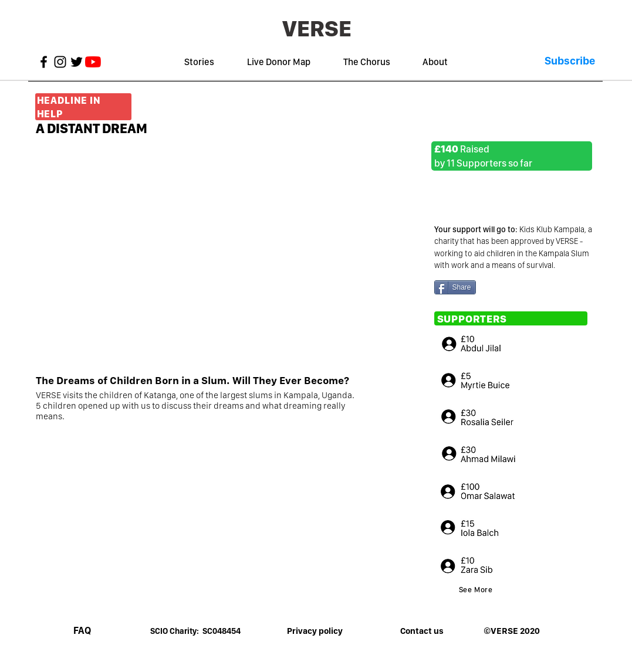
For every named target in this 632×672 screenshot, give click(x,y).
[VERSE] (317, 28)
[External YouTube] (228, 254)
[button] (570, 61)
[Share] (455, 287)
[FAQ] (82, 631)
